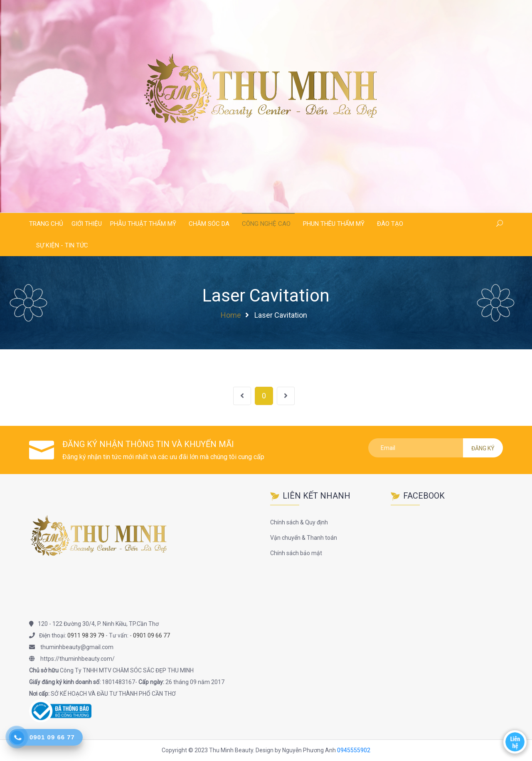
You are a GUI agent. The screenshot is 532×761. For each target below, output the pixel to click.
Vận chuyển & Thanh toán (304, 538)
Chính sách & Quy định (299, 522)
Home (231, 315)
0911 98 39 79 (86, 635)
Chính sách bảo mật (296, 553)
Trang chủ (46, 224)
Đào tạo (390, 224)
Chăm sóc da (209, 224)
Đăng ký (483, 448)
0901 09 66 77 (151, 635)
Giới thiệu (87, 224)
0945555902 (354, 750)
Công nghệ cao (266, 224)
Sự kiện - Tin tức (62, 245)
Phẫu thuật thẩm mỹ (143, 224)
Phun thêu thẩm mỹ (334, 224)
